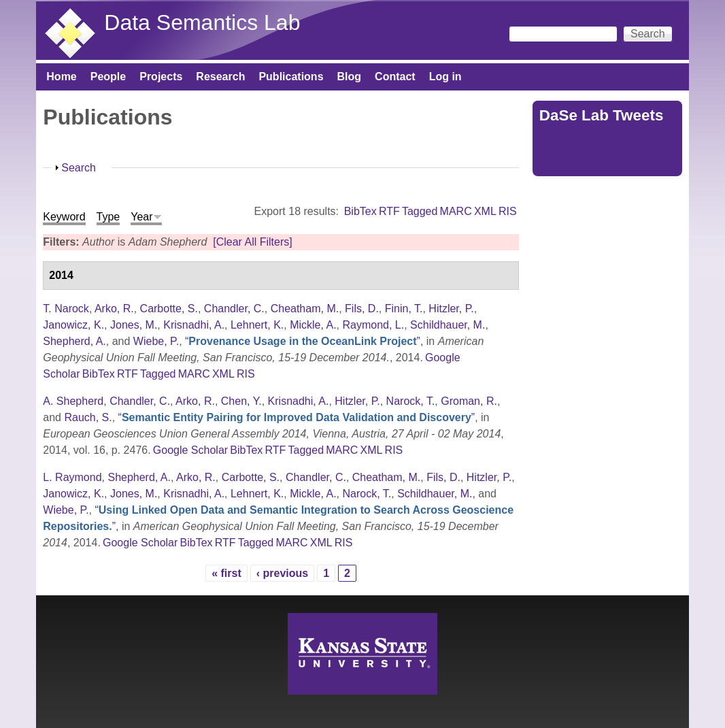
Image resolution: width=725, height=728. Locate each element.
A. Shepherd (73, 401)
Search (79, 168)
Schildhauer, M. (448, 325)
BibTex (360, 211)
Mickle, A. (313, 325)
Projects (161, 77)
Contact (395, 77)
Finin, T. (404, 309)
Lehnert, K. (257, 325)
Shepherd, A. (74, 341)
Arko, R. (114, 309)
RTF (389, 211)
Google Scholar (190, 450)
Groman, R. (469, 401)
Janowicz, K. (73, 325)
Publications (291, 77)
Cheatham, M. (305, 309)
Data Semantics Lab (202, 22)
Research (220, 77)
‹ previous (282, 573)
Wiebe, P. (156, 341)
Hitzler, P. (451, 309)
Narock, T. (411, 401)
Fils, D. (362, 309)
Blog (350, 77)
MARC (456, 211)
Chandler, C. (234, 309)
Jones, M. (134, 325)
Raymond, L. (374, 325)
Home (61, 77)
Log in (445, 77)
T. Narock (66, 309)
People (108, 77)
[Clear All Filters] (252, 242)
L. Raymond (72, 477)
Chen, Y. (241, 401)
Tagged (420, 211)
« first (226, 573)
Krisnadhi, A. (194, 325)
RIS (508, 211)
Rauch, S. (88, 417)
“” (303, 341)
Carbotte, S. (169, 309)
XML (485, 211)
